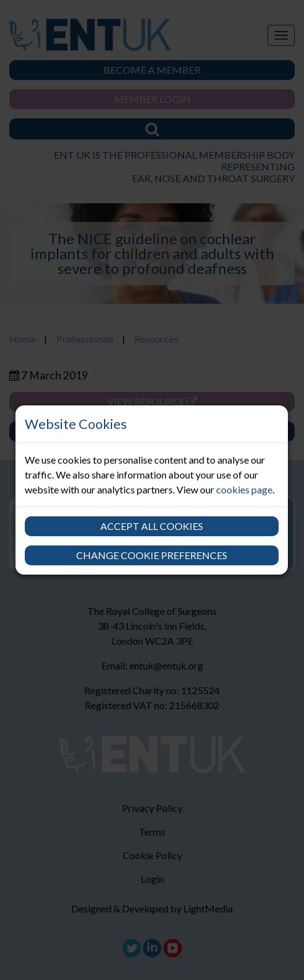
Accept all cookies (152, 526)
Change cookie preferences (152, 555)
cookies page (244, 489)
